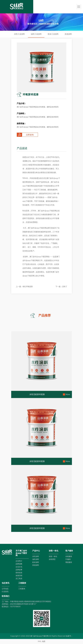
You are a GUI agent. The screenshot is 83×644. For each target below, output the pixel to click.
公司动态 (5, 589)
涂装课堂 (52, 559)
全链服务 (69, 556)
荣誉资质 (19, 573)
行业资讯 (5, 592)
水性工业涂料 (19, 34)
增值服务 (69, 562)
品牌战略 (19, 564)
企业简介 (19, 561)
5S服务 (68, 559)
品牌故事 (19, 570)
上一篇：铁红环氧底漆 (24, 287)
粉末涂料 (36, 562)
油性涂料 (36, 559)
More (68, 394)
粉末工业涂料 (53, 34)
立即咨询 (30, 135)
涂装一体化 (53, 556)
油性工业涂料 (36, 34)
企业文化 (19, 567)
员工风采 (19, 579)
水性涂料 (36, 556)
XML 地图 (41, 641)
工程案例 (22, 589)
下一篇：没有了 (61, 287)
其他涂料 (68, 34)
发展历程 (19, 576)
